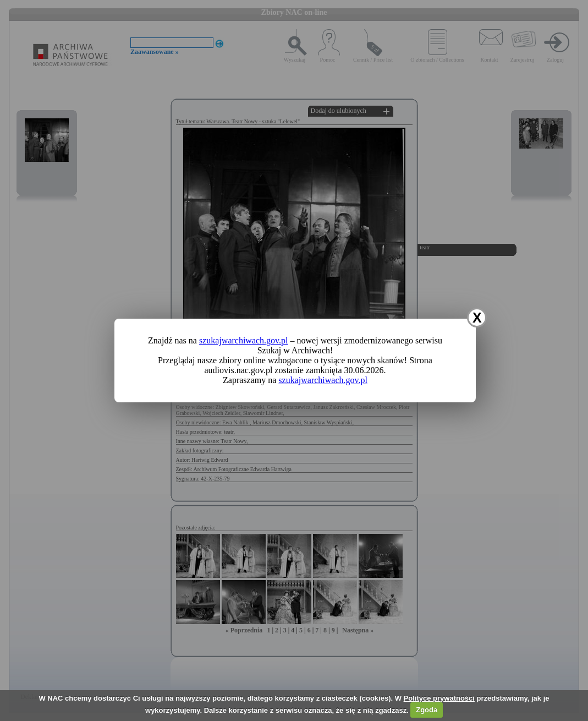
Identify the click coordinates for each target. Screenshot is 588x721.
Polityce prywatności (439, 698)
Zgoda (427, 710)
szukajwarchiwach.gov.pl (244, 340)
